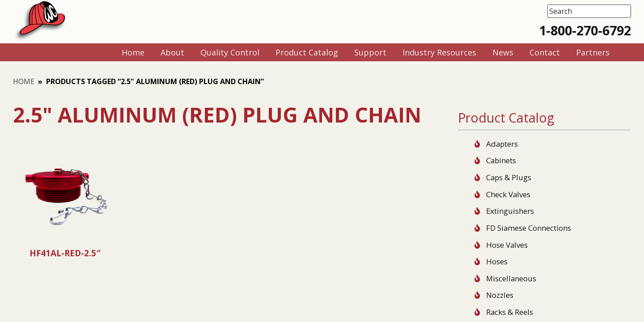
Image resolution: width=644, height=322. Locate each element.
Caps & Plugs (509, 177)
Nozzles (500, 295)
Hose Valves (507, 245)
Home (24, 81)
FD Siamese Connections (529, 228)
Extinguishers (510, 211)
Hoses (497, 261)
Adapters (502, 144)
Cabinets (501, 160)
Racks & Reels (510, 312)
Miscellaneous (511, 278)
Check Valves (508, 194)
